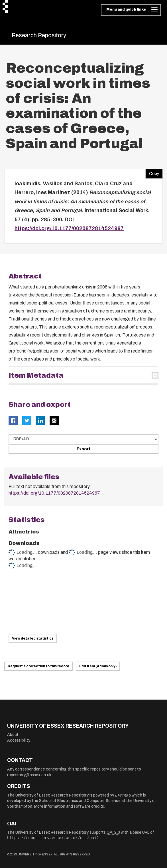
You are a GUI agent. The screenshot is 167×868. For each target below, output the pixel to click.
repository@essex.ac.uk (29, 775)
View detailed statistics (33, 638)
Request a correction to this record (38, 666)
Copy (152, 172)
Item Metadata (36, 375)
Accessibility (19, 740)
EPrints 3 (123, 795)
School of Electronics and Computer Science (80, 801)
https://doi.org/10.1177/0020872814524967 (69, 228)
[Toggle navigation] (131, 10)
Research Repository (39, 35)
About (13, 735)
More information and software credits (69, 806)
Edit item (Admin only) (98, 666)
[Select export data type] (83, 439)
